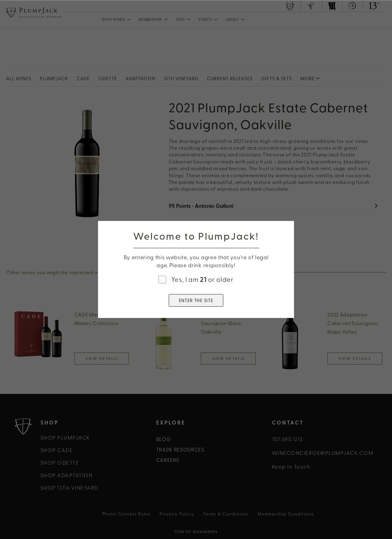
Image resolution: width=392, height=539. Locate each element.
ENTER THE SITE (196, 300)
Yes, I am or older (202, 279)
